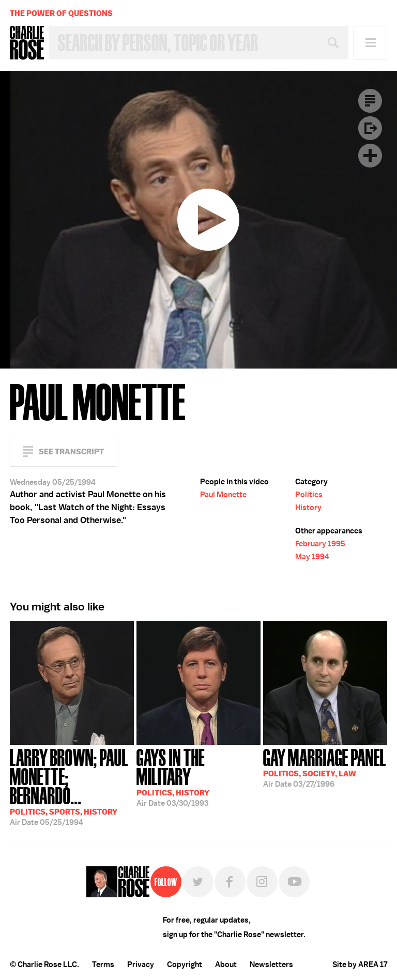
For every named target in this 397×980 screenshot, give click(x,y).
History (308, 508)
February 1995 (320, 544)
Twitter (198, 882)
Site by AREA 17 (360, 964)
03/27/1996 (325, 767)
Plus (370, 156)
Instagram (262, 882)
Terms (103, 964)
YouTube (294, 882)
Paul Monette (223, 495)
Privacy (141, 964)
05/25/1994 (72, 786)
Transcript (370, 101)
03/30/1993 (198, 777)
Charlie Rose (27, 43)
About (226, 964)
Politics (309, 495)
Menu (370, 43)
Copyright (185, 964)
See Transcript (71, 451)
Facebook (230, 882)
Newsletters (271, 964)
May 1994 (312, 557)
